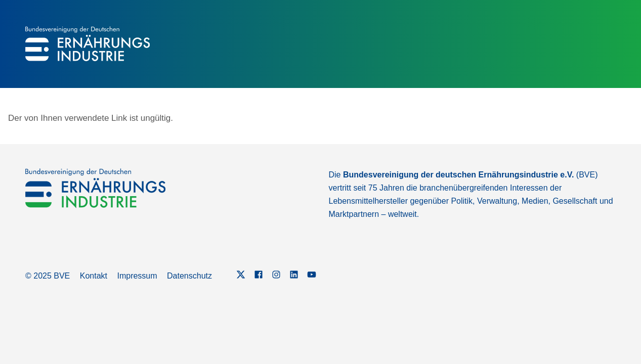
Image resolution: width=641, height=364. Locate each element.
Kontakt (94, 276)
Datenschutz (189, 276)
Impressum (137, 276)
